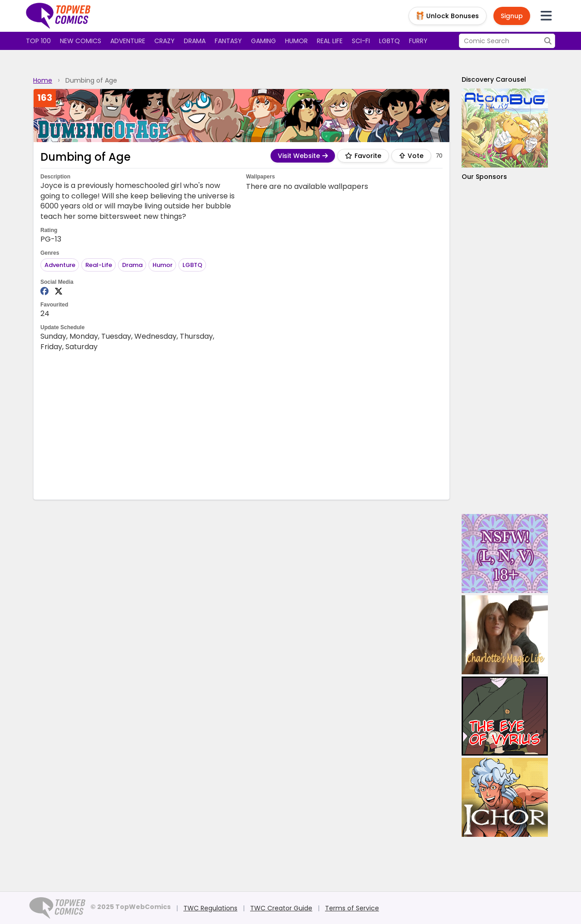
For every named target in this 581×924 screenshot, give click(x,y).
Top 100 (38, 41)
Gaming (263, 41)
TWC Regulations (210, 908)
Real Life (330, 41)
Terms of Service (352, 908)
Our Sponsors (484, 177)
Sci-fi (361, 41)
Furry (418, 41)
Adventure (128, 41)
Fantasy (228, 41)
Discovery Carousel (494, 79)
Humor (296, 41)
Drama (195, 41)
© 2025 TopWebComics (130, 907)
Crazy (165, 41)
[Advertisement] (241, 425)
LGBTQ (389, 41)
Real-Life (99, 265)
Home (43, 80)
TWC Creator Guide (281, 908)
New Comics (81, 41)
